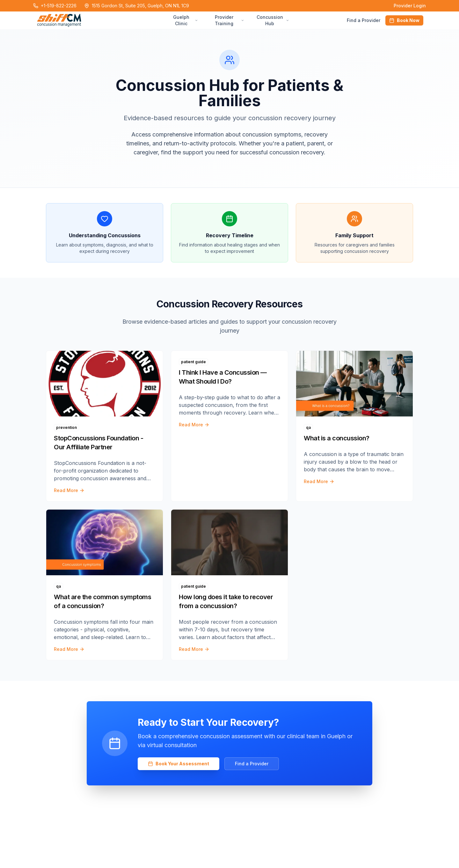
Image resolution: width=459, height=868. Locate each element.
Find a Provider (364, 20)
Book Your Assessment (178, 764)
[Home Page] (100, 20)
